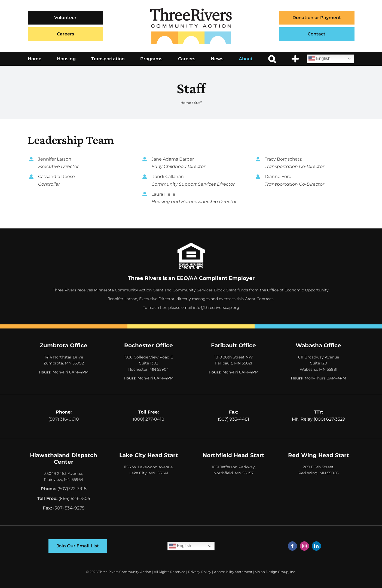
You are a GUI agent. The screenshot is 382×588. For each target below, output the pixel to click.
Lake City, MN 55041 (149, 473)
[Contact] (317, 34)
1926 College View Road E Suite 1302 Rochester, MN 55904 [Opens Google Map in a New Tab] (149, 363)
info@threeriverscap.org (216, 307)
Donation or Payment (317, 18)
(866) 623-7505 (74, 498)
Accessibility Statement (233, 572)
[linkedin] (316, 546)
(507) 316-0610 (64, 419)
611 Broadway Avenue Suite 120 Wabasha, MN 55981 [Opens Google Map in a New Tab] (319, 363)
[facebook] (292, 546)
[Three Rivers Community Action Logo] (191, 10)
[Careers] (66, 34)
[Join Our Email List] (78, 546)
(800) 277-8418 (149, 419)
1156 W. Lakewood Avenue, (149, 467)
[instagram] (304, 546)
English (320, 59)
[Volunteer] (66, 18)
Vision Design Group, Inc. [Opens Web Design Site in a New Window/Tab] (276, 572)
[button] (272, 59)
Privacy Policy (200, 572)
